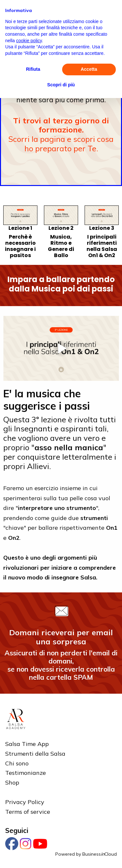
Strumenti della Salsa (35, 754)
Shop (12, 782)
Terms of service (28, 812)
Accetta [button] (89, 69)
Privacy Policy (25, 802)
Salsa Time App (27, 744)
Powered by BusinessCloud (86, 854)
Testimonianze (26, 773)
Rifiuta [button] (33, 69)
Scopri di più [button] (61, 85)
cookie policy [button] (29, 41)
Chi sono (17, 763)
